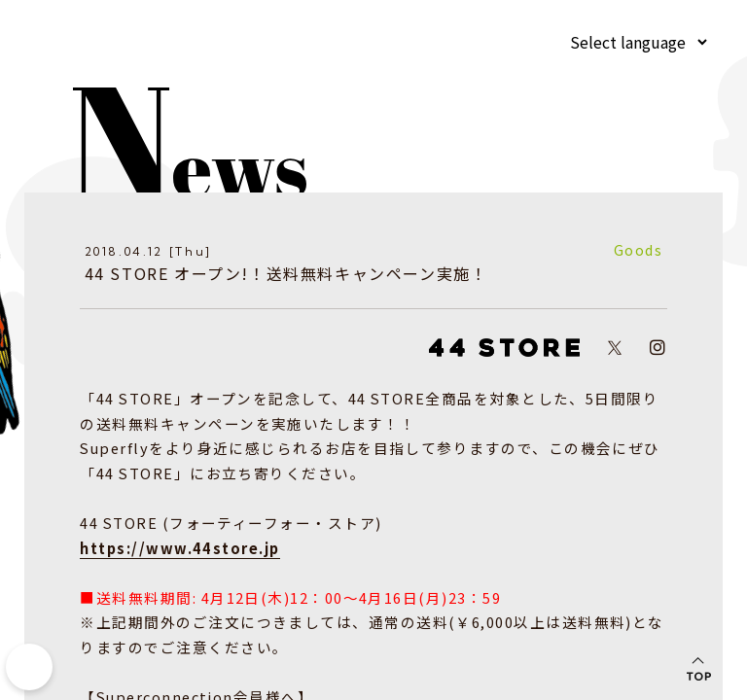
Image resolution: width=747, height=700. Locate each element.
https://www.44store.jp (175, 551)
